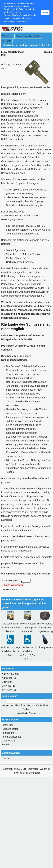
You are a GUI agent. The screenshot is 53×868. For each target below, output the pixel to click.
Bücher (6, 682)
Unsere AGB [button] (22, 21)
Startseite (9, 45)
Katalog (22, 45)
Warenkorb (7, 36)
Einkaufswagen (11, 753)
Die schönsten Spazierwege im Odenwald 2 (10, 628)
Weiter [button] (45, 13)
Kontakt (6, 745)
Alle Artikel (36, 45)
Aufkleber (7, 678)
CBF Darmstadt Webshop (36, 769)
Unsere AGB (9, 741)
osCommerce (33, 773)
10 (48, 45)
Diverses (7, 686)
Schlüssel (7, 690)
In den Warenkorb (13, 585)
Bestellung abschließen (28, 36)
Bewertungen (10, 590)
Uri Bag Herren (45, 647)
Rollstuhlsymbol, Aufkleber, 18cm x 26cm (10, 651)
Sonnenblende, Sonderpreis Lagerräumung (45, 628)
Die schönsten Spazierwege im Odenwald (28, 628)
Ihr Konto (6, 41)
